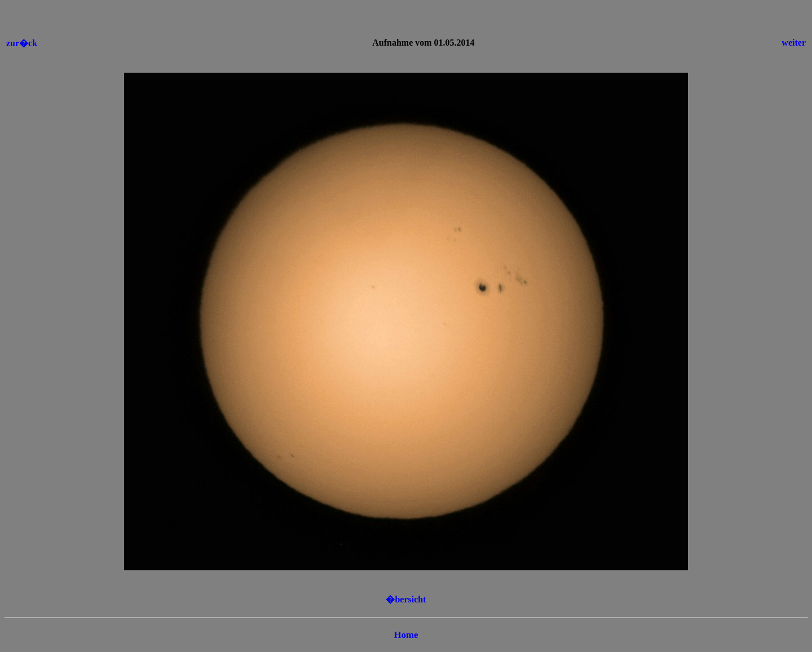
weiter (794, 43)
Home (406, 635)
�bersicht (406, 599)
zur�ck (22, 43)
